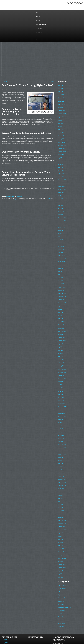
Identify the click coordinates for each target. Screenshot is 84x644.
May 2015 (60, 493)
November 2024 (62, 143)
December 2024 (62, 140)
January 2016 (61, 468)
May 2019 (60, 346)
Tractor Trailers (62, 596)
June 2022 (60, 232)
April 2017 (60, 422)
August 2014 (61, 521)
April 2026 (60, 91)
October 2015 (61, 478)
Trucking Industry (10, 196)
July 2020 (60, 303)
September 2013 (62, 554)
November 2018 (62, 364)
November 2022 (62, 217)
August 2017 (61, 410)
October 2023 (61, 183)
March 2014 (61, 536)
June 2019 (60, 343)
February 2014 (62, 539)
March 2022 (61, 242)
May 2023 (60, 199)
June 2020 (60, 306)
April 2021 (60, 275)
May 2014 (60, 530)
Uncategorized (62, 609)
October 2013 (61, 551)
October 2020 (61, 294)
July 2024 (60, 156)
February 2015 (62, 502)
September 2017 (62, 407)
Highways (60, 581)
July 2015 (60, 487)
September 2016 (62, 444)
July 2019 (60, 340)
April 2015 (60, 496)
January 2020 (61, 321)
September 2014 (62, 517)
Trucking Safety (62, 605)
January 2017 (61, 432)
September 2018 (62, 370)
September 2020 (62, 297)
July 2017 (60, 413)
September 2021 (62, 260)
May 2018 (60, 383)
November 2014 (62, 511)
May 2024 (60, 162)
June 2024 (60, 159)
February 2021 (62, 281)
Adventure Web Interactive (61, 643)
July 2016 (60, 450)
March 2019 (61, 352)
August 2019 (61, 337)
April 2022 (60, 238)
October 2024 (61, 147)
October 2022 (61, 220)
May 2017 (60, 419)
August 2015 (61, 484)
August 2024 (61, 153)
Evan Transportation (63, 572)
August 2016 (61, 447)
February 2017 (62, 429)
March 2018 (61, 389)
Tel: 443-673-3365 (57, 630)
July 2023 (60, 193)
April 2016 (60, 459)
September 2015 (62, 481)
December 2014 (62, 508)
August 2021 (61, 263)
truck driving (19, 196)
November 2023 (62, 180)
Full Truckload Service (64, 639)
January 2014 (61, 542)
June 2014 (60, 527)
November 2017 (62, 401)
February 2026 (62, 98)
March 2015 (61, 499)
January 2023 (61, 211)
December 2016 (62, 435)
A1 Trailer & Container (42, 36)
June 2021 (60, 269)
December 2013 (62, 545)
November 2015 (62, 475)
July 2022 (60, 229)
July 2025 (60, 119)
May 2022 (60, 235)
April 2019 (60, 349)
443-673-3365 (75, 3)
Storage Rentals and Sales (64, 593)
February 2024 (62, 171)
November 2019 (62, 327)
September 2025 (62, 113)
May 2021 (60, 272)
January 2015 (61, 505)
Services (38, 20)
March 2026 (61, 94)
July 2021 (60, 266)
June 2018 (60, 380)
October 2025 (61, 110)
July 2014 (60, 524)
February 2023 (62, 208)
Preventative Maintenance (64, 584)
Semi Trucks (61, 590)
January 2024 (61, 174)
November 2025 (62, 107)
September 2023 (62, 186)
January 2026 (61, 101)
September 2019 (62, 334)
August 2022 (61, 226)
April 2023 (60, 202)
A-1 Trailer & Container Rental (52, 639)
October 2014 (61, 514)
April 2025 (60, 128)
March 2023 (61, 205)
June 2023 (60, 196)
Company (38, 16)
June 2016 (60, 453)
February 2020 (62, 318)
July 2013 (60, 560)
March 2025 (61, 131)
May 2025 (60, 125)
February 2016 (62, 465)
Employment (39, 28)
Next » (52, 81)
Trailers (60, 599)
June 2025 (60, 122)
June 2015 (60, 490)
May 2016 (60, 456)
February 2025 (62, 134)
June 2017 (60, 416)
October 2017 (61, 404)
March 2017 (61, 425)
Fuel (59, 578)
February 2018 (62, 392)
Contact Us (39, 32)
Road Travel (61, 587)
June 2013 (60, 563)
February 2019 (62, 355)
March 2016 (61, 462)
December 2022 (62, 214)
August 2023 (61, 189)
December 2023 (62, 177)
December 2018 (62, 361)
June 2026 (60, 85)
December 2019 (62, 324)
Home (37, 12)
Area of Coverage (41, 24)
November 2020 (62, 291)
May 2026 (60, 88)
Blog (37, 40)
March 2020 (61, 315)
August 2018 (61, 373)
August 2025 (61, 116)
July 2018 (60, 376)
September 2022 (62, 223)
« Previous (4, 81)
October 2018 (61, 367)
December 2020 (62, 288)
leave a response (8, 200)
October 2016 (61, 441)
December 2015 (62, 471)
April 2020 (60, 312)
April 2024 (60, 165)
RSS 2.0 (49, 198)
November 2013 (62, 548)
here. (20, 190)
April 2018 (60, 386)
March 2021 (61, 278)
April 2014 (60, 533)
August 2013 (61, 557)
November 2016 (62, 438)
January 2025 (61, 137)
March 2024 (61, 168)
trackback (15, 200)
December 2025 (62, 104)
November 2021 (62, 254)
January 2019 (61, 358)
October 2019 (61, 330)
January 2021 (61, 284)
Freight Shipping (62, 575)
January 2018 (61, 395)
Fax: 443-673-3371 (57, 631)
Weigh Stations (62, 612)
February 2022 (62, 245)
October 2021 (61, 257)
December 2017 (62, 398)
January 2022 (61, 248)
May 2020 (60, 309)
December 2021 (62, 251)
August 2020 (61, 300)
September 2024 (62, 150)
